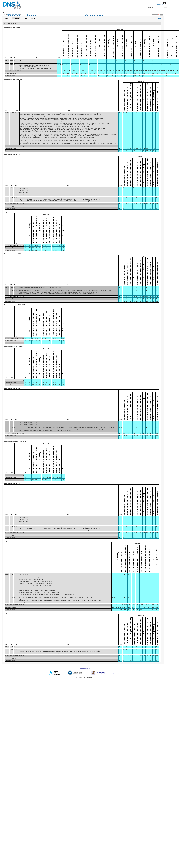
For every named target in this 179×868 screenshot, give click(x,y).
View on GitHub (161, 4)
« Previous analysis (90, 15)
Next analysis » (99, 15)
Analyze (33, 18)
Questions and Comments (85, 668)
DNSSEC (7, 18)
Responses (16, 18)
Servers (25, 18)
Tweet (159, 18)
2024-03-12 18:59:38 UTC (14, 15)
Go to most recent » (32, 15)
